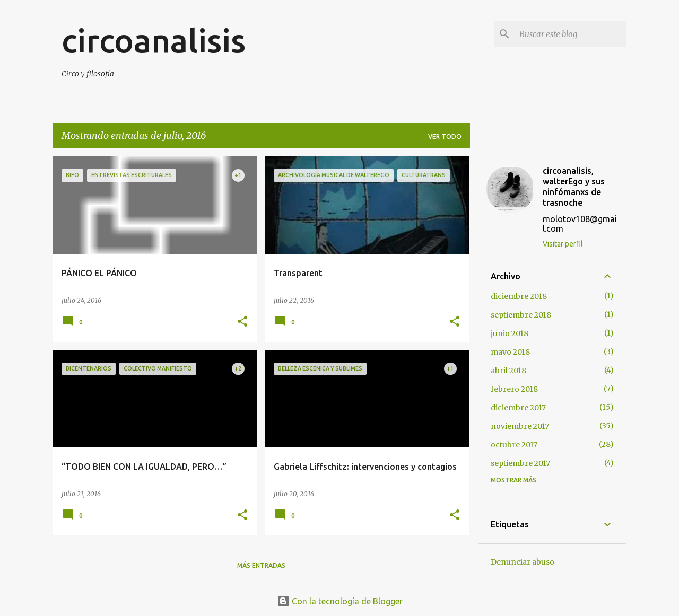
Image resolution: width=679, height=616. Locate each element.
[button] (242, 322)
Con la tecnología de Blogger (340, 601)
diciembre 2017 (518, 408)
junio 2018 (510, 333)
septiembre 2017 (520, 463)
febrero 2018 (514, 389)
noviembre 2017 (520, 426)
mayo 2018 (510, 352)
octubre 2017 (514, 445)
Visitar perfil (563, 244)
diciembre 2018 (519, 296)
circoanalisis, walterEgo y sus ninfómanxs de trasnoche (574, 187)
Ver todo (445, 137)
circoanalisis (154, 40)
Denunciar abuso (523, 562)
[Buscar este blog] (571, 34)
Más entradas (261, 565)
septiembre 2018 (521, 315)
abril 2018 (508, 371)
